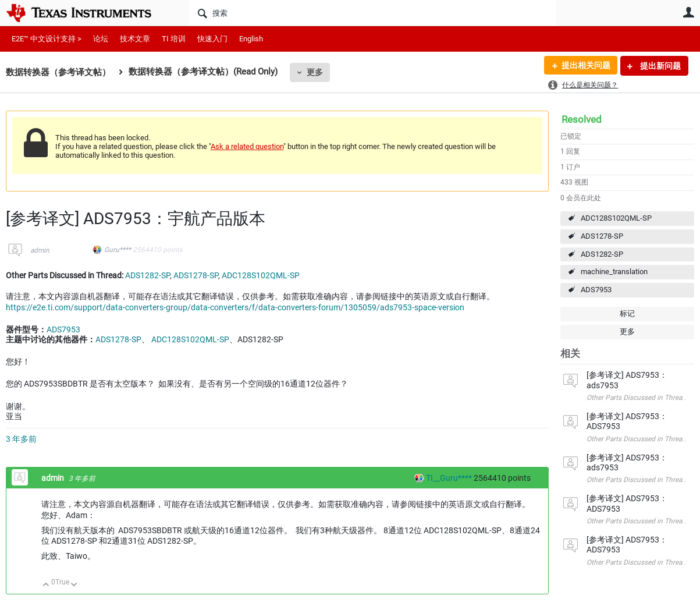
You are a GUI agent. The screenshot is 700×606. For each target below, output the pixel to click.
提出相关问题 (585, 66)
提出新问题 (660, 66)
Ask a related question (247, 146)
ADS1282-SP (602, 254)
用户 (688, 12)
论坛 (101, 39)
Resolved (582, 119)
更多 (315, 72)
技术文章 (135, 39)
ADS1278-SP (602, 236)
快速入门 (212, 39)
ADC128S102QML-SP (616, 218)
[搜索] (373, 13)
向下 (74, 585)
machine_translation (614, 272)
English (251, 39)
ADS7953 (596, 290)
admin (40, 250)
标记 (627, 313)
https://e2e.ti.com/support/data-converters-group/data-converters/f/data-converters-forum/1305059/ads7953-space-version (235, 307)
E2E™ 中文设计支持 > (47, 39)
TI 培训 (174, 39)
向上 (46, 585)
